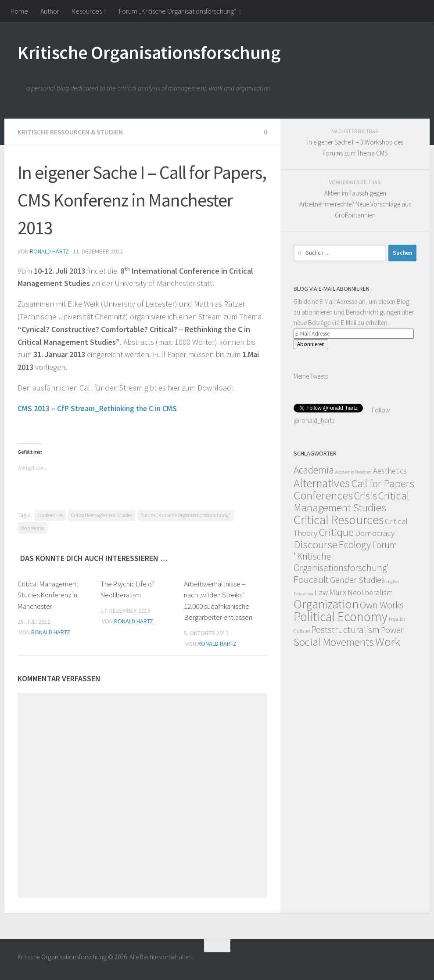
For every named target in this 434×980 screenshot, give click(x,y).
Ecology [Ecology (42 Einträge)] (355, 544)
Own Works (32, 527)
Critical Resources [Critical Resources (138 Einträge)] (339, 520)
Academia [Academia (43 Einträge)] (314, 470)
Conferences (50, 515)
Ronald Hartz (49, 251)
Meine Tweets (311, 376)
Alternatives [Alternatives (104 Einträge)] (322, 483)
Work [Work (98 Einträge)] (388, 642)
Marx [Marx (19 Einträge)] (338, 592)
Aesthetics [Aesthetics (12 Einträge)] (390, 471)
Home (19, 11)
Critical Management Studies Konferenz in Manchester (48, 595)
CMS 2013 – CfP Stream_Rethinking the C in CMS (99, 408)
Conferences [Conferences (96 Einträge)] (323, 495)
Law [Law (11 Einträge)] (321, 592)
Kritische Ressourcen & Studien (71, 132)
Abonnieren (311, 344)
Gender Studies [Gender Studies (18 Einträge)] (357, 580)
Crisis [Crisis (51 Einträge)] (366, 496)
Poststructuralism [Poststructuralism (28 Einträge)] (345, 630)
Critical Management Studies (102, 515)
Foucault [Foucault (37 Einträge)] (311, 579)
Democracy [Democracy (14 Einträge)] (375, 533)
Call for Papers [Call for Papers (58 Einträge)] (383, 483)
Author (50, 11)
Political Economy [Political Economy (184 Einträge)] (341, 617)
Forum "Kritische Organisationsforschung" (186, 515)
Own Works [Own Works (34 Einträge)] (382, 605)
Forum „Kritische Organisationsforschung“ (178, 11)
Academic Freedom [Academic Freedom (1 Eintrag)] (353, 472)
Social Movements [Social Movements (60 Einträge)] (334, 642)
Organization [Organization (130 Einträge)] (326, 604)
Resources (87, 11)
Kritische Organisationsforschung (149, 52)
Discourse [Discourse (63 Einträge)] (316, 544)
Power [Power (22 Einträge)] (392, 630)
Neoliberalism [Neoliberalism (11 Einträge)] (370, 592)
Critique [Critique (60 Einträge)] (336, 532)
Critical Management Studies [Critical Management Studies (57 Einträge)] (351, 502)
